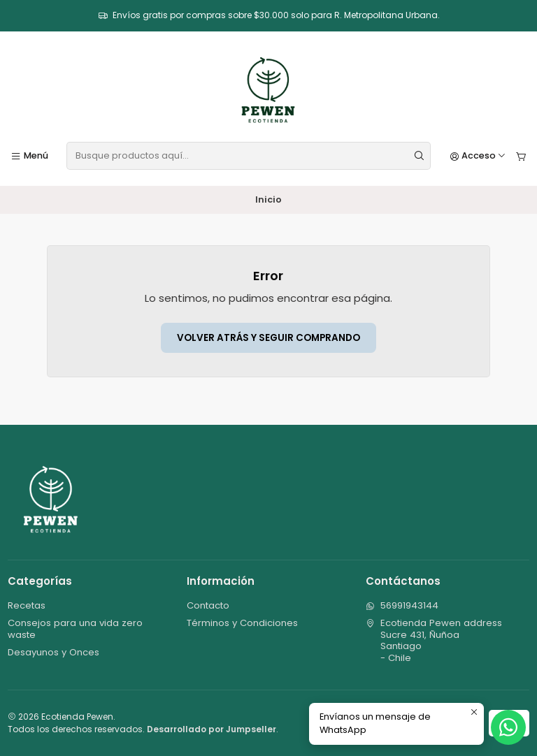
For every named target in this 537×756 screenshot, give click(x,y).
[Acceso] (478, 156)
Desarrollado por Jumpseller (212, 729)
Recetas (27, 605)
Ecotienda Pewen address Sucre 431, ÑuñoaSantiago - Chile (434, 640)
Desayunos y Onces (53, 652)
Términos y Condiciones (242, 623)
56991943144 (402, 605)
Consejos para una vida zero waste (75, 628)
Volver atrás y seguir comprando (268, 338)
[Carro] (521, 156)
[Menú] (29, 156)
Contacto (208, 605)
